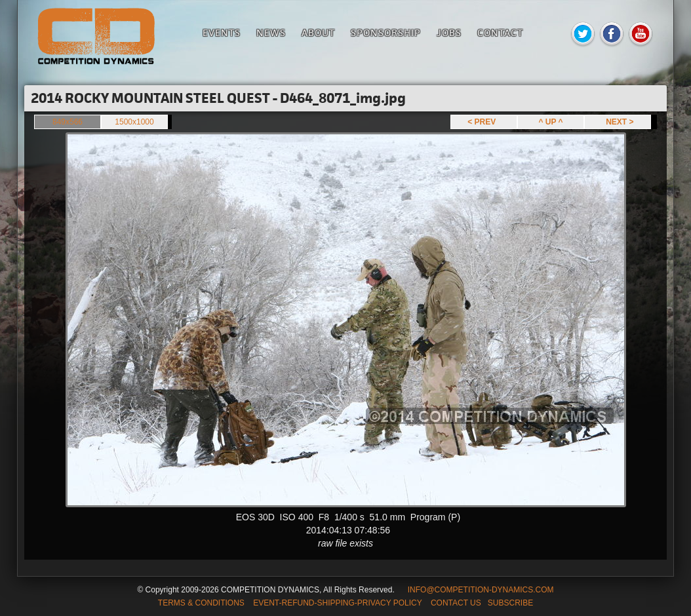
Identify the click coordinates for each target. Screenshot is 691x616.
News (271, 32)
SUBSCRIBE (510, 603)
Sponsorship (386, 32)
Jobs (449, 32)
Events (222, 32)
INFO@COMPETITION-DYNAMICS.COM (481, 590)
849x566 (68, 122)
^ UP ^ (550, 122)
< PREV (484, 122)
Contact (500, 32)
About (318, 32)
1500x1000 (134, 122)
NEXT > (617, 122)
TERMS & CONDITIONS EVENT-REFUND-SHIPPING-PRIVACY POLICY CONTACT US (320, 603)
